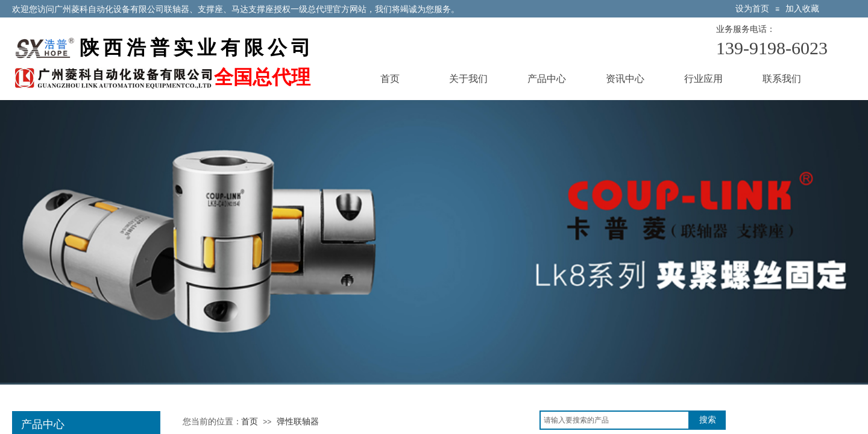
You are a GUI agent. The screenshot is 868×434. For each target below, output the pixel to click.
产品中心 (547, 79)
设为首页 (752, 9)
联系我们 (782, 79)
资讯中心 (625, 79)
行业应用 (703, 79)
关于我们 (468, 79)
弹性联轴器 (298, 422)
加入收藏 (802, 9)
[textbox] (615, 420)
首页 (390, 79)
